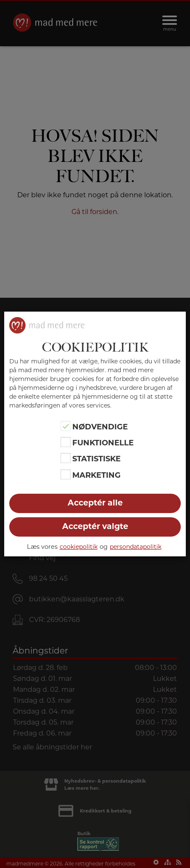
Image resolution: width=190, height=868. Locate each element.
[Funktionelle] (66, 442)
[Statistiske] (66, 458)
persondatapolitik (136, 547)
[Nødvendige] (66, 426)
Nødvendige (100, 426)
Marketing (96, 475)
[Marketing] (66, 474)
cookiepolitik (79, 547)
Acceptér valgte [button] (95, 526)
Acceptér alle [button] (95, 503)
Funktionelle (103, 443)
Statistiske (96, 459)
